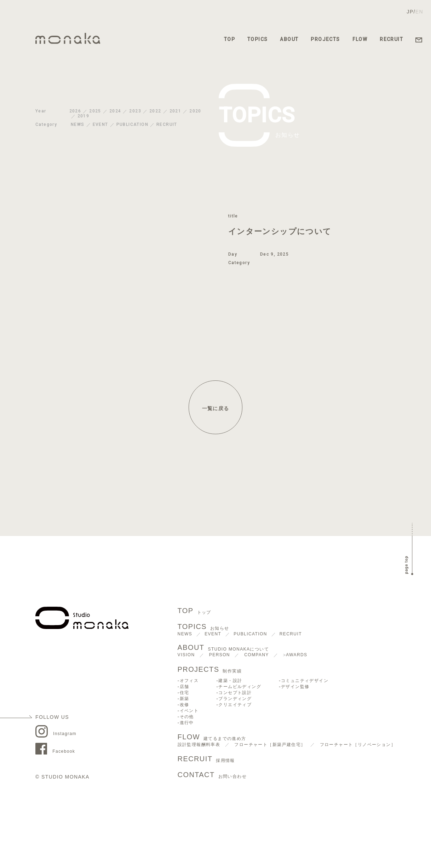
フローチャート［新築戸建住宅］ (270, 745)
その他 (187, 717)
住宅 (185, 693)
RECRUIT (391, 39)
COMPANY (257, 655)
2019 (84, 116)
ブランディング (235, 699)
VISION (186, 655)
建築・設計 (230, 681)
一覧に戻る (216, 408)
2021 (176, 111)
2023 (135, 111)
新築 (185, 699)
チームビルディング (240, 687)
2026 (75, 111)
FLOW (360, 39)
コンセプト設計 (235, 693)
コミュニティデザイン (305, 681)
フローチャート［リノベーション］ (358, 745)
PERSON (220, 655)
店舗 (185, 687)
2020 (195, 111)
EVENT (100, 124)
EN (419, 12)
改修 (185, 705)
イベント (189, 711)
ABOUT (289, 39)
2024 (115, 111)
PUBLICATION (132, 124)
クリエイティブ (235, 705)
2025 (95, 111)
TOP (229, 39)
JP (410, 12)
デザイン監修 (295, 687)
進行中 (187, 723)
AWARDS (297, 655)
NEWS (78, 124)
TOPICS (257, 39)
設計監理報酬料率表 (199, 745)
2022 (155, 111)
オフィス (189, 681)
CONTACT (212, 775)
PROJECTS (325, 39)
